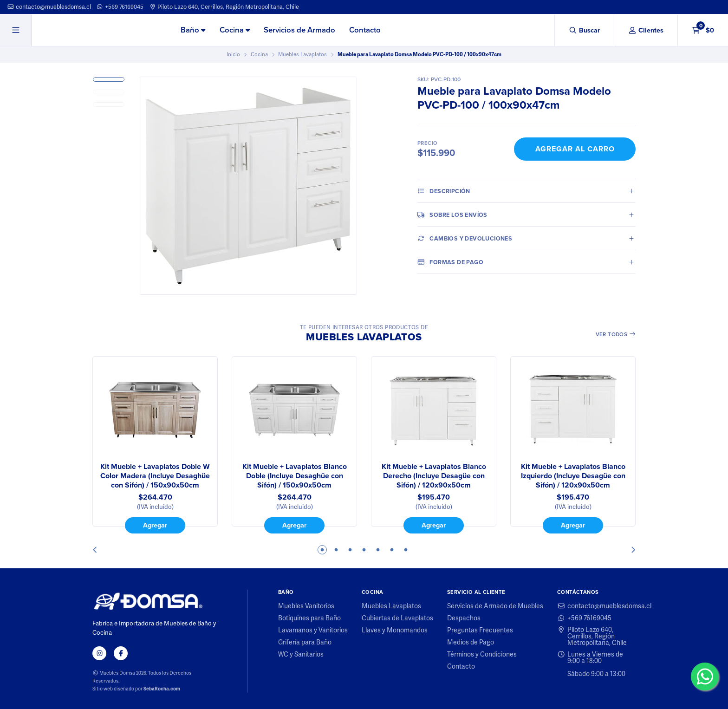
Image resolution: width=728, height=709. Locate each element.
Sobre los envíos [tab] (452, 215)
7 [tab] (406, 550)
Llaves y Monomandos (395, 630)
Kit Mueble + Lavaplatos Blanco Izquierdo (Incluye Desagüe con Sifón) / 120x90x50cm (573, 476)
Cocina (235, 30)
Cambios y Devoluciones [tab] (465, 238)
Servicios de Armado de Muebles (495, 606)
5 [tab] (378, 550)
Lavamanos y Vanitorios (313, 630)
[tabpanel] (155, 445)
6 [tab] (392, 550)
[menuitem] (193, 31)
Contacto (365, 30)
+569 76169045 (120, 7)
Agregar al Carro (575, 149)
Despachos (464, 618)
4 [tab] (364, 550)
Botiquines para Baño (309, 618)
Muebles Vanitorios (306, 606)
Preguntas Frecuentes (480, 630)
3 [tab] (350, 550)
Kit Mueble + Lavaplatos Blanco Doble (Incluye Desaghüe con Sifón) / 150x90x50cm (295, 476)
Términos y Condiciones (482, 654)
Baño (193, 30)
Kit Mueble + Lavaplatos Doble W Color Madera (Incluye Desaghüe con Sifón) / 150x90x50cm (155, 476)
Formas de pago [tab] (450, 262)
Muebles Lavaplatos (302, 54)
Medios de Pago (471, 642)
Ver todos (616, 334)
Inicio (233, 54)
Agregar (155, 525)
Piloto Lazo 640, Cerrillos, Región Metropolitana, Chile (224, 7)
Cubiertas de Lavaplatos (397, 618)
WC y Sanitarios (301, 654)
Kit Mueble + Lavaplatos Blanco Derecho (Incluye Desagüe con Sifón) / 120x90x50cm (434, 476)
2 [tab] (336, 550)
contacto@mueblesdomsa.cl (49, 7)
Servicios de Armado (299, 30)
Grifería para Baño (305, 642)
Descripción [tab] (444, 191)
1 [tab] (322, 550)
